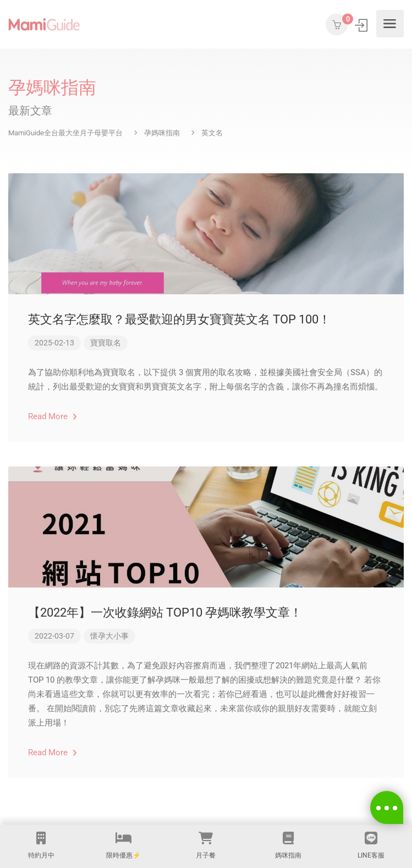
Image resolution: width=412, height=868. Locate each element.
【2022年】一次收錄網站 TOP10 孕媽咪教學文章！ (165, 612)
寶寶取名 (106, 343)
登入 (362, 25)
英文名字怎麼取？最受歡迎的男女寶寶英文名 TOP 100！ (179, 319)
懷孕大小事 (109, 636)
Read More (53, 416)
